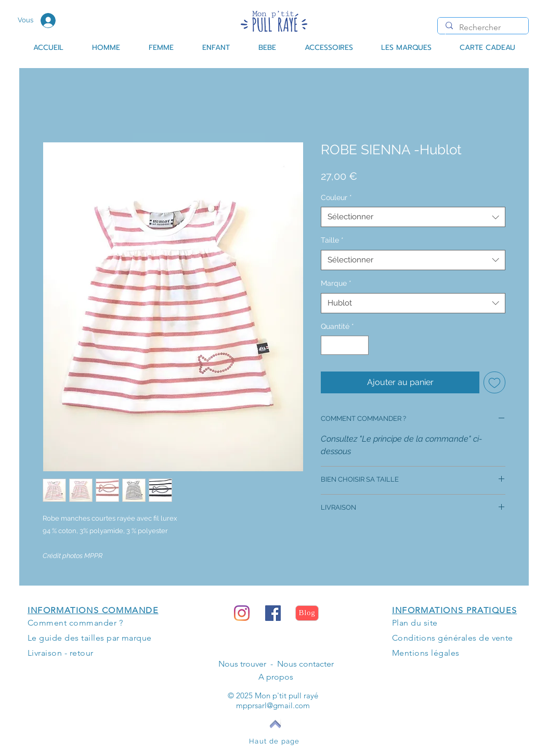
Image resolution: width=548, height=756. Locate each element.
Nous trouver (242, 664)
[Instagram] (242, 613)
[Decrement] (329, 345)
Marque (336, 283)
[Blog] (307, 613)
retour (82, 653)
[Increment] (361, 345)
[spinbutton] (345, 345)
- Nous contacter (300, 664)
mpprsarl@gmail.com (273, 705)
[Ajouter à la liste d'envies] (494, 382)
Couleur (336, 197)
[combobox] (413, 217)
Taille (332, 240)
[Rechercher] (483, 28)
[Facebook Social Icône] (273, 613)
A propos (276, 677)
